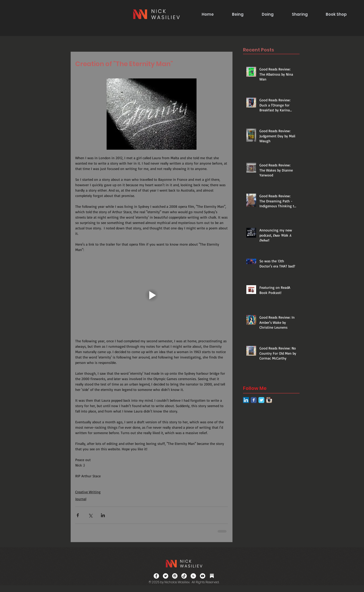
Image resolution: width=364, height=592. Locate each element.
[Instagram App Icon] (269, 400)
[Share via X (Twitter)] (90, 515)
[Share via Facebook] (78, 515)
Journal (81, 499)
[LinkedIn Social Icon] (246, 400)
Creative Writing (88, 492)
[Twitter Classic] (261, 400)
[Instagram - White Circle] (175, 576)
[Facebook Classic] (254, 400)
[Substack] (212, 576)
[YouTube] (203, 576)
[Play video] (152, 295)
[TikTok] (184, 576)
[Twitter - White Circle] (166, 576)
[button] (238, 14)
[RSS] (193, 576)
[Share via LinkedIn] (103, 515)
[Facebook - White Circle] (156, 576)
